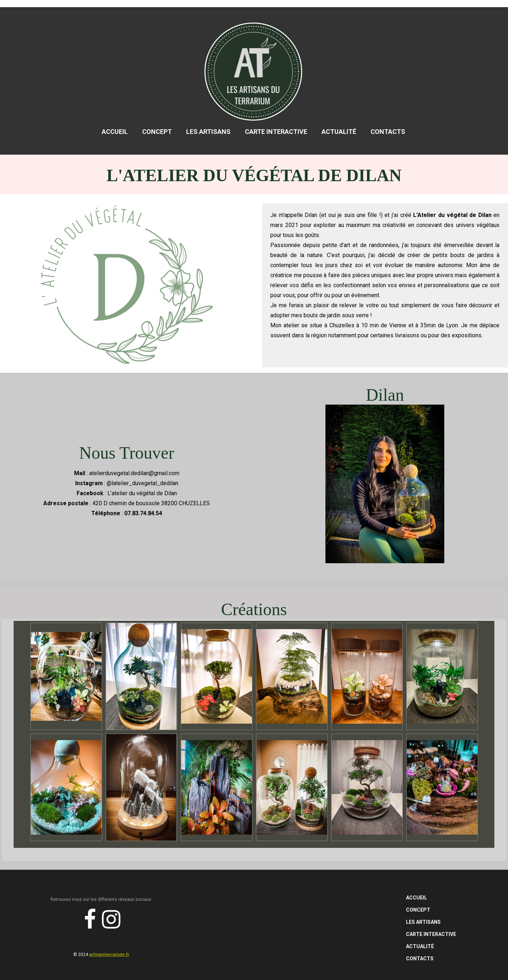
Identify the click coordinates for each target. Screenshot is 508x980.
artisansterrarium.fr (109, 955)
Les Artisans (208, 132)
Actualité (339, 132)
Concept (157, 132)
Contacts (388, 132)
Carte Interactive (276, 132)
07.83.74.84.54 (143, 513)
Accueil (115, 132)
